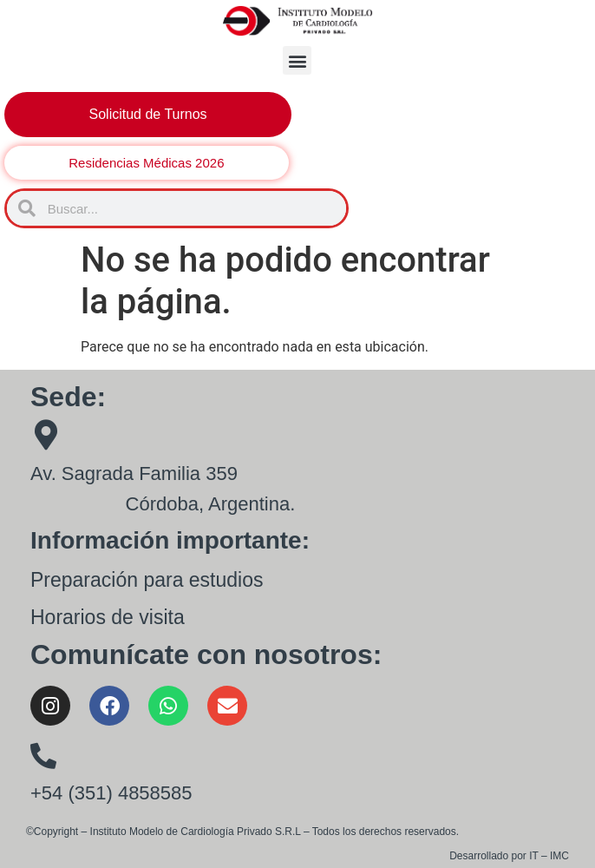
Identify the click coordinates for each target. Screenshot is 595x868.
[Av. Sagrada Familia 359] (46, 434)
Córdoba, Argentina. (211, 504)
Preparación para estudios (147, 580)
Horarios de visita (108, 617)
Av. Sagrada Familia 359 (134, 473)
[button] (297, 60)
